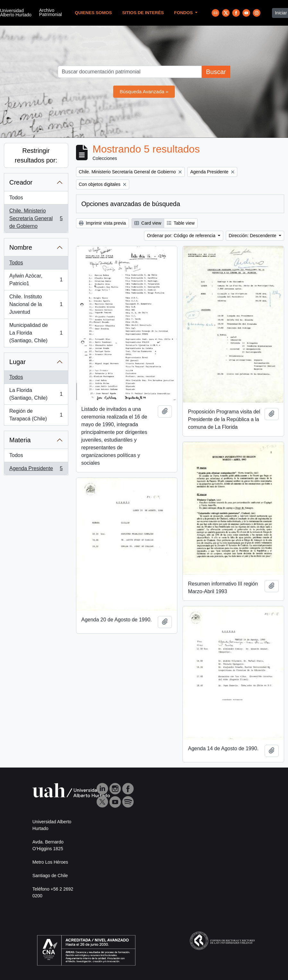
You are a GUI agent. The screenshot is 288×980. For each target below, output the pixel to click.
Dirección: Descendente (253, 236)
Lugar (17, 362)
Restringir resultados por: (36, 155)
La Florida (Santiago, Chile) (36, 394)
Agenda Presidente (36, 470)
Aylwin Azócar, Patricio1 (36, 280)
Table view (181, 223)
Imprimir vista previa (102, 223)
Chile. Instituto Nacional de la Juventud (36, 304)
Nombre (21, 247)
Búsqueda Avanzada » (144, 91)
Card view (148, 223)
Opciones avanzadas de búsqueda (131, 204)
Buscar (216, 72)
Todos (16, 198)
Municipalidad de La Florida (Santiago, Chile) (36, 333)
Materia (20, 440)
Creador (21, 182)
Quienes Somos (93, 13)
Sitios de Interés (143, 13)
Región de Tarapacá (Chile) (36, 415)
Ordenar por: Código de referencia (182, 236)
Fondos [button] (184, 13)
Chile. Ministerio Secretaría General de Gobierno (36, 218)
